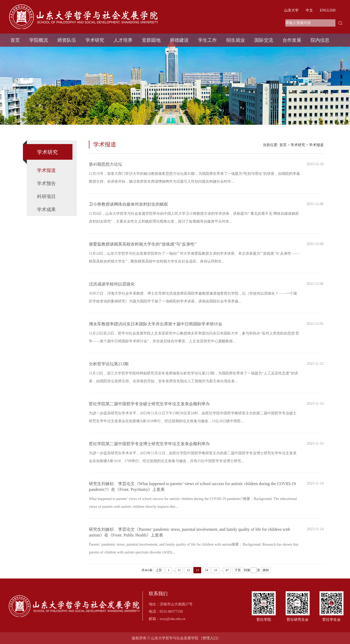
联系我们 (158, 594)
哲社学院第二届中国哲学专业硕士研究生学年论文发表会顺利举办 (149, 409)
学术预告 (46, 183)
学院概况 (39, 40)
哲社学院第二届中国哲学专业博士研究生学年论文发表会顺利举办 (149, 449)
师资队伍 (67, 40)
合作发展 (292, 40)
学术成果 (46, 210)
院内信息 (320, 40)
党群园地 (151, 40)
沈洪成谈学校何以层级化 (112, 289)
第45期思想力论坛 (106, 169)
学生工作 (207, 40)
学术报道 (46, 170)
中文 (309, 10)
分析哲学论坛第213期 (109, 369)
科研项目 (46, 196)
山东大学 (291, 10)
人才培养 (123, 40)
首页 (15, 40)
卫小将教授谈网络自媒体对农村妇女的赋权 (128, 209)
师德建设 (179, 40)
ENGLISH (328, 10)
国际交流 (264, 40)
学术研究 (95, 40)
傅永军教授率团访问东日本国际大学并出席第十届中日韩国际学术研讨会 (156, 329)
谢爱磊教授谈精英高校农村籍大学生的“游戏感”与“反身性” (143, 249)
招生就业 (236, 40)
